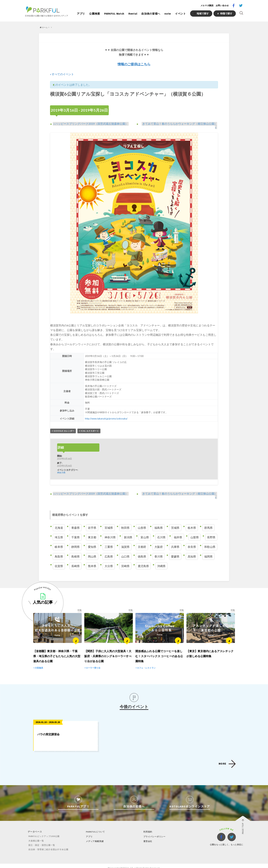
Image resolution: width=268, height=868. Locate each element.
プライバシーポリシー (155, 832)
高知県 (192, 550)
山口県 (125, 550)
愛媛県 (175, 550)
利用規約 (147, 828)
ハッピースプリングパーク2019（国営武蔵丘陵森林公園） (90, 123)
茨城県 (175, 521)
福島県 (159, 521)
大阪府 (159, 540)
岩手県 (92, 521)
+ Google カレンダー (63, 428)
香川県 (159, 550)
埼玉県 (59, 531)
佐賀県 (59, 559)
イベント (180, 14)
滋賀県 (125, 540)
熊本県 (92, 559)
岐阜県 (59, 540)
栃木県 (192, 521)
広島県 (109, 550)
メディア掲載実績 (95, 837)
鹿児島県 (143, 559)
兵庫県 (175, 540)
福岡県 (208, 550)
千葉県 (75, 531)
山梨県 (195, 531)
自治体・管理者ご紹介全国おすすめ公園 (49, 845)
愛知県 (92, 540)
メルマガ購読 (207, 5)
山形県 (142, 521)
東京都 (92, 531)
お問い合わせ (222, 5)
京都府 (142, 540)
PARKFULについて (95, 828)
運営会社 (147, 837)
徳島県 (142, 550)
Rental (133, 14)
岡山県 (92, 550)
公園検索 (95, 14)
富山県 (145, 531)
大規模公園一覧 (36, 837)
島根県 (75, 550)
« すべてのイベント (62, 74)
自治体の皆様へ (151, 14)
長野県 (211, 531)
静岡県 (75, 540)
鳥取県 (59, 550)
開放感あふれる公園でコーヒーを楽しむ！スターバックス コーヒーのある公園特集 (159, 652)
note (168, 14)
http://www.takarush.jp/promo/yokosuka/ (107, 415)
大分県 (109, 559)
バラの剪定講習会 (48, 730)
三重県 (109, 540)
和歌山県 (210, 540)
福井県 (178, 531)
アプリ (81, 14)
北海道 (59, 521)
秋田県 (125, 521)
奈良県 (192, 540)
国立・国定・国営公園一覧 (42, 841)
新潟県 (128, 531)
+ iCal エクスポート (89, 428)
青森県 (75, 521)
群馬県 (208, 521)
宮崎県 (125, 559)
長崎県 (75, 559)
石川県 (161, 531)
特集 (80, 604)
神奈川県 (61, 469)
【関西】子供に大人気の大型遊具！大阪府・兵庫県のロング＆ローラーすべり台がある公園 (108, 652)
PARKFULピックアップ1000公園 (44, 832)
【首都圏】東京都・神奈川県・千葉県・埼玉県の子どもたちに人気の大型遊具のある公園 (57, 652)
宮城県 (109, 521)
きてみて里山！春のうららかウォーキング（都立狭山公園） (179, 123)
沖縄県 (161, 559)
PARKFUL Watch (114, 14)
